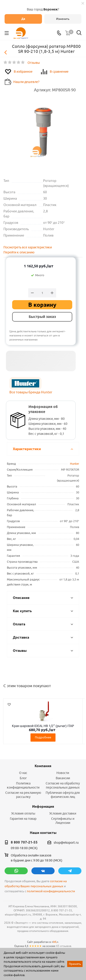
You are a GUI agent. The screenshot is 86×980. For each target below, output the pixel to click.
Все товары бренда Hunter (31, 392)
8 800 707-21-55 (24, 842)
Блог (23, 778)
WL (55, 942)
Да (23, 19)
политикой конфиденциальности (51, 891)
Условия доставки (63, 813)
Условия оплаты (23, 813)
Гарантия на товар (23, 819)
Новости (63, 773)
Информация (43, 807)
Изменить (63, 19)
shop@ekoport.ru (66, 843)
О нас (23, 773)
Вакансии (63, 778)
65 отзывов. (64, 946)
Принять (75, 964)
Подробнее (43, 737)
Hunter (75, 464)
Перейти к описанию (19, 252)
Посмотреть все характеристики (28, 247)
